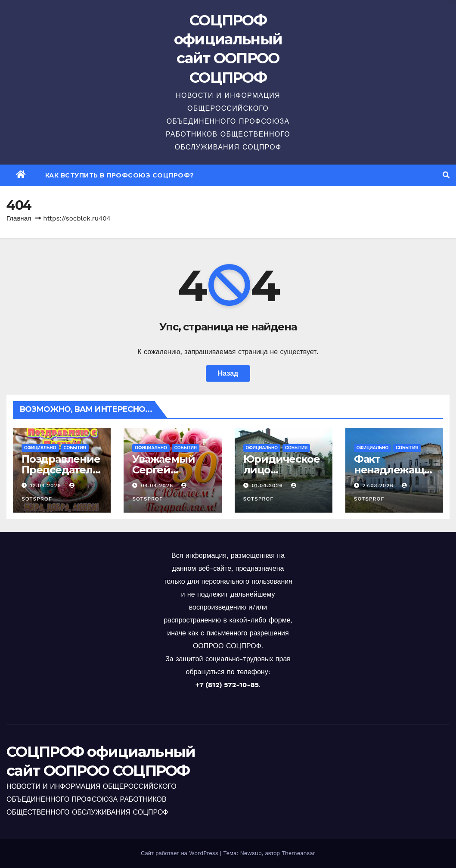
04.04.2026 (158, 485)
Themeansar (298, 853)
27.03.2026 (379, 485)
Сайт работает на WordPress (180, 853)
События (75, 448)
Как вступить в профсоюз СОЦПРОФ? (120, 175)
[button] (446, 175)
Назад (228, 373)
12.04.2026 (47, 485)
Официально (40, 448)
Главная (19, 218)
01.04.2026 (268, 485)
